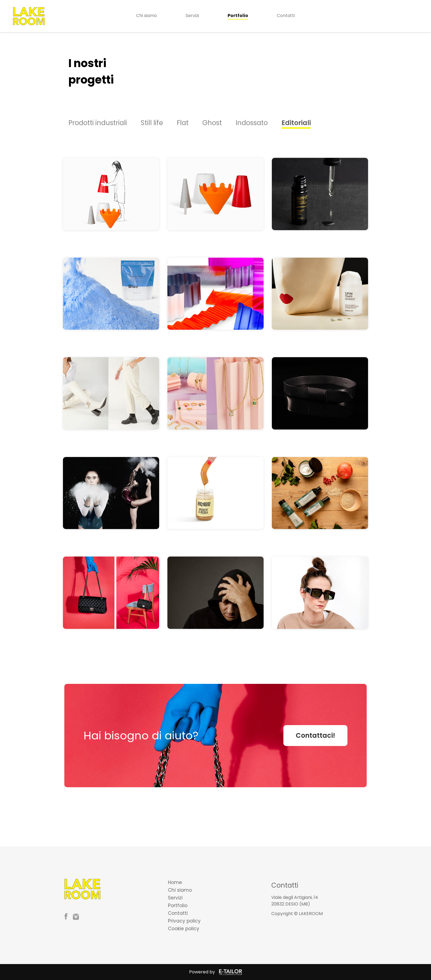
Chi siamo (147, 16)
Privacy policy (184, 921)
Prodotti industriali (98, 123)
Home (175, 882)
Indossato (252, 123)
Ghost (212, 123)
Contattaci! (315, 735)
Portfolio (238, 16)
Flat (183, 123)
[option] (105, 123)
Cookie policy (184, 929)
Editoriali (296, 123)
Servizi (192, 16)
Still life (152, 123)
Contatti (286, 16)
